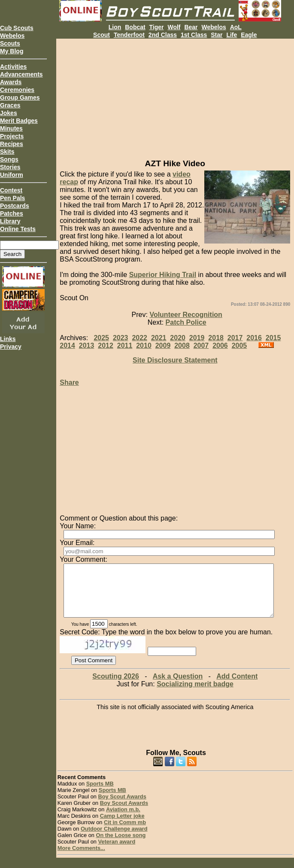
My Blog (12, 51)
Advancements (21, 74)
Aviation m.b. (123, 820)
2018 (216, 338)
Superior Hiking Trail (163, 275)
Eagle (249, 35)
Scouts (10, 43)
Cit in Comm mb (125, 833)
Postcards (15, 206)
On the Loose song (121, 845)
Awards (11, 82)
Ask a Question (178, 687)
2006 (220, 346)
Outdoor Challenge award (114, 839)
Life (232, 35)
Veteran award (117, 852)
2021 (159, 338)
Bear (191, 27)
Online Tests (18, 229)
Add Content (237, 687)
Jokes (9, 113)
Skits (7, 152)
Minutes (11, 128)
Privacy (11, 347)
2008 (182, 346)
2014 (67, 346)
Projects (12, 136)
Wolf (174, 27)
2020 (178, 338)
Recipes (12, 144)
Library (10, 221)
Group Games (20, 97)
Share (69, 382)
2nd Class (163, 35)
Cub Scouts (17, 28)
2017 (235, 338)
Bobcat (135, 27)
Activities (13, 67)
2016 (254, 338)
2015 (273, 338)
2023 (121, 338)
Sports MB (100, 794)
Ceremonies (17, 90)
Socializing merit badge (195, 694)
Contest (11, 190)
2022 (139, 338)
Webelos (12, 36)
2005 (239, 346)
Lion (115, 27)
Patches (12, 213)
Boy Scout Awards (122, 807)
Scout (102, 35)
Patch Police (186, 322)
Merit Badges (19, 121)
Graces (10, 105)
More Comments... (81, 858)
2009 (163, 346)
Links (8, 339)
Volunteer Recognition (186, 315)
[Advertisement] (175, 99)
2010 (144, 346)
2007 (201, 346)
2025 (101, 338)
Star (217, 35)
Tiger (157, 27)
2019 (197, 338)
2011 (125, 346)
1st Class (194, 35)
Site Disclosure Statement (175, 360)
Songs (9, 159)
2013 (87, 346)
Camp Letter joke (122, 826)
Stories (10, 167)
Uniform (12, 175)
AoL (236, 27)
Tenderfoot (129, 35)
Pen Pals (12, 198)
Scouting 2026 (115, 687)
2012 (106, 346)
